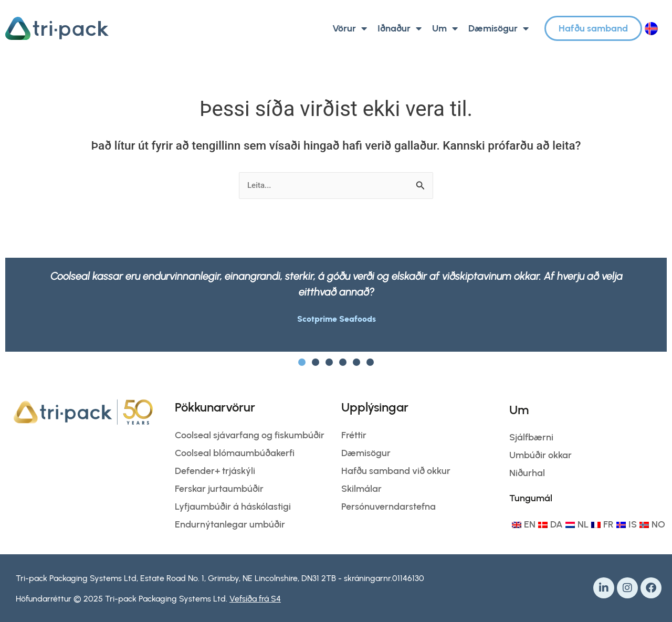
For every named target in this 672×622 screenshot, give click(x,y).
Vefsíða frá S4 (255, 599)
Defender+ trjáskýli (215, 471)
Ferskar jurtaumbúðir (219, 489)
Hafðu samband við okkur (396, 471)
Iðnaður (400, 28)
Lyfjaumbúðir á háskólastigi (233, 507)
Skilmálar (361, 489)
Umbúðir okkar (540, 455)
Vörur (350, 28)
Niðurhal (527, 473)
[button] (302, 362)
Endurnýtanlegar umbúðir (230, 524)
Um (445, 28)
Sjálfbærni (531, 437)
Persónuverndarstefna (388, 507)
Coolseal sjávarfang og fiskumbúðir (250, 435)
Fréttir (354, 435)
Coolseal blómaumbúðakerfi (235, 453)
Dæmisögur (498, 28)
